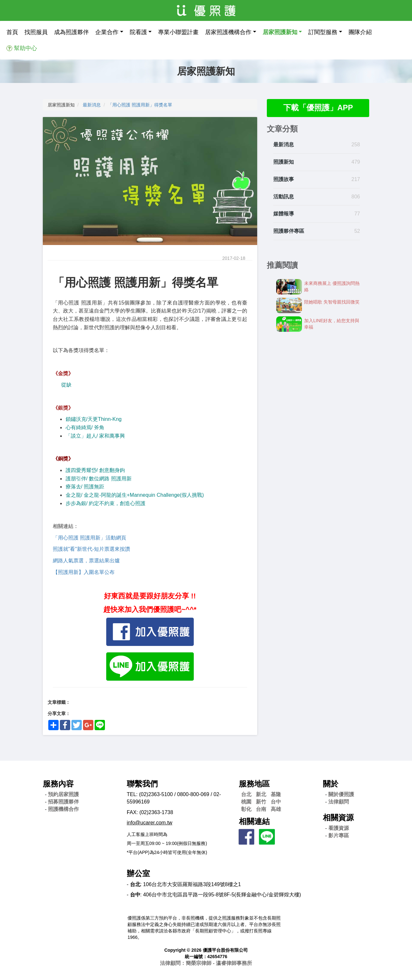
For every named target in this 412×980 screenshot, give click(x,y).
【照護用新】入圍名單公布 (84, 572)
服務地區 (254, 784)
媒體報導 (284, 214)
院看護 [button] (138, 32)
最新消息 (92, 105)
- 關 (340, 794)
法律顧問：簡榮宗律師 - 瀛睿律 (206, 963)
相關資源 (338, 817)
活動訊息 (284, 197)
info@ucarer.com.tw (150, 823)
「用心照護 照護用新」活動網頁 (89, 538)
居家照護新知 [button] (280, 32)
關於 (331, 784)
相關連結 (254, 821)
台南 (261, 809)
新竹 (261, 802)
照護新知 (284, 162)
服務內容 (58, 784)
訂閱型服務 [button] (323, 32)
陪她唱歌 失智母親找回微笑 (332, 302)
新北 (261, 794)
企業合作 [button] (107, 32)
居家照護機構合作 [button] (228, 32)
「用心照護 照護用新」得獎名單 (140, 105)
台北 (246, 794)
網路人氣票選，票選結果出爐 (86, 561)
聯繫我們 (142, 784)
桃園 (246, 802)
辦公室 (138, 873)
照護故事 (284, 179)
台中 (276, 802)
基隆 (276, 794)
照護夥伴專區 (289, 231)
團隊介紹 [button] (360, 32)
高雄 (276, 809)
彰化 (246, 809)
